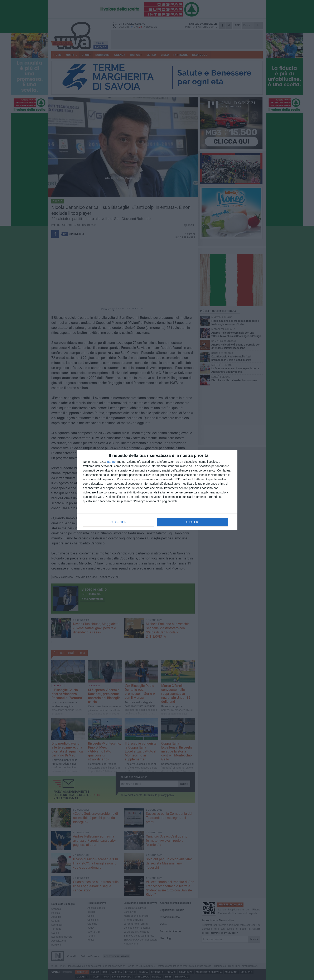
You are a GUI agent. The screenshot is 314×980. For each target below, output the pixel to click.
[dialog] (157, 490)
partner (112, 462)
